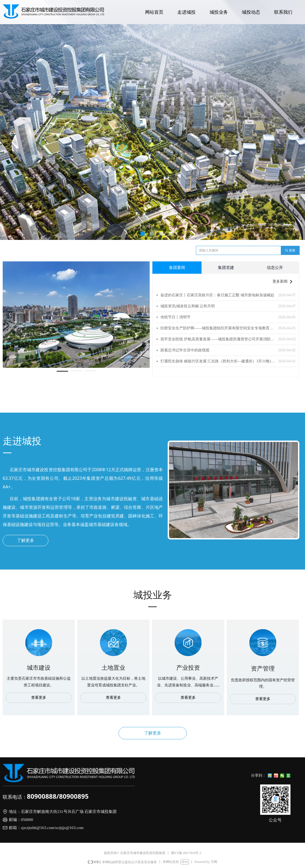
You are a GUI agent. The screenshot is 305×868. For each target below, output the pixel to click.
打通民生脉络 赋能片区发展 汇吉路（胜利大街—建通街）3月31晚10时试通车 (218, 361)
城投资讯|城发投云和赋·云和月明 (188, 306)
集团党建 (226, 268)
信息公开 (275, 268)
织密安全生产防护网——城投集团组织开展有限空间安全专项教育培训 (218, 328)
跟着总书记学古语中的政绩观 (185, 350)
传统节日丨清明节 (175, 317)
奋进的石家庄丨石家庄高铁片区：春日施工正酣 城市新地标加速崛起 (217, 295)
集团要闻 (177, 268)
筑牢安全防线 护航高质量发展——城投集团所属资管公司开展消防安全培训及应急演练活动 (218, 339)
